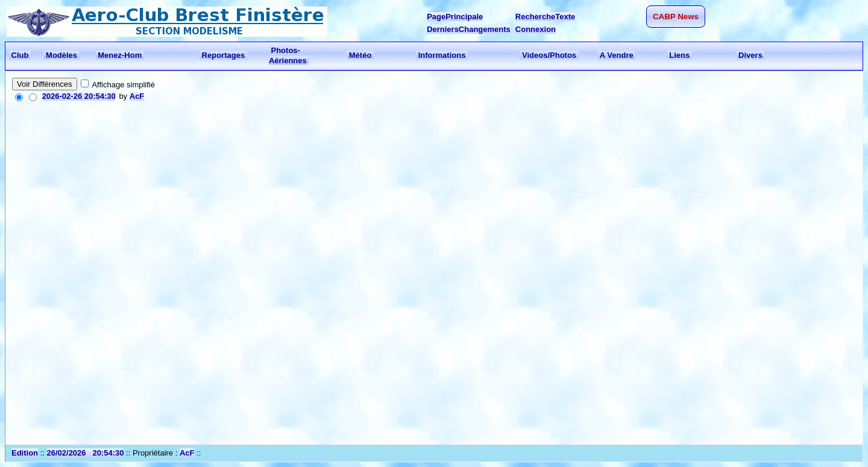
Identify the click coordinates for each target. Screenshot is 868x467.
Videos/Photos (549, 55)
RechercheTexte (545, 17)
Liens (680, 55)
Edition (25, 453)
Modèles (61, 55)
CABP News (676, 17)
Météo (360, 55)
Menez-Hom (120, 55)
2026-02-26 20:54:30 (79, 96)
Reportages (223, 55)
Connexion (536, 29)
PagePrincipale (455, 17)
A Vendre (617, 55)
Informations (442, 55)
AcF (137, 96)
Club (20, 55)
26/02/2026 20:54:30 (86, 453)
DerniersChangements (469, 29)
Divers (751, 55)
